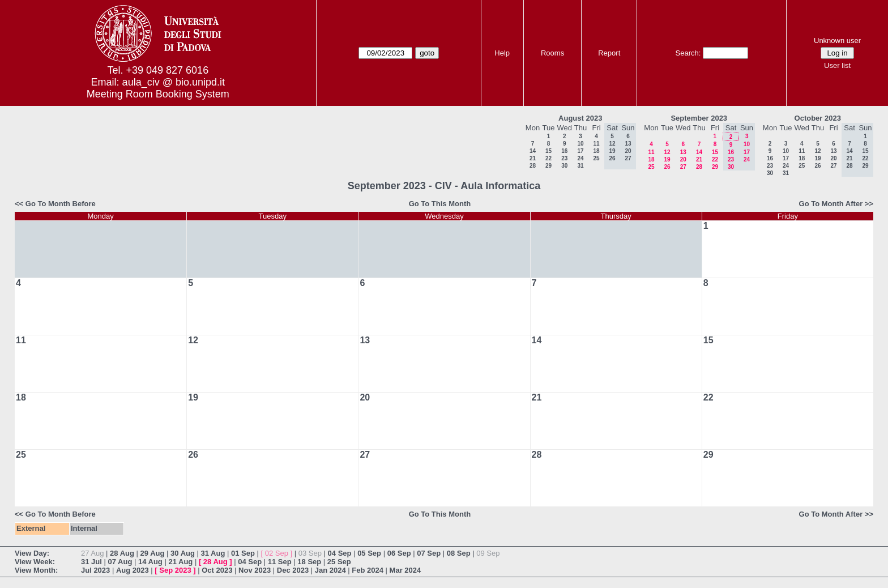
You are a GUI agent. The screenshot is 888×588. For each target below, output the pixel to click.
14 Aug (150, 562)
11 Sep (280, 562)
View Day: (32, 553)
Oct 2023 (217, 570)
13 (683, 152)
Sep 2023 (175, 570)
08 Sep (459, 553)
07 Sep (429, 553)
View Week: (35, 562)
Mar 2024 (405, 570)
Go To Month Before (61, 204)
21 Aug (180, 562)
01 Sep (243, 553)
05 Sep (369, 553)
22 (548, 158)
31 (580, 166)
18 (596, 151)
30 (564, 166)
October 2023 (818, 118)
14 (533, 151)
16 (564, 151)
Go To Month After (831, 204)
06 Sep (399, 553)
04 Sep (340, 553)
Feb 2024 (368, 570)
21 (533, 158)
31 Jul (91, 562)
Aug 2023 (133, 570)
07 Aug (120, 562)
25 (596, 158)
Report (609, 53)
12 (667, 152)
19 (667, 159)
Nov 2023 (255, 570)
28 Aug (122, 553)
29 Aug (153, 553)
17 (580, 151)
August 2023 (580, 118)
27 (683, 167)
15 (548, 151)
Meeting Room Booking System (158, 94)
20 (683, 159)
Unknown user (837, 41)
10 (580, 144)
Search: (688, 53)
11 (596, 144)
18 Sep (309, 562)
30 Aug (183, 553)
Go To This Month (440, 204)
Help (502, 53)
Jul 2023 (95, 570)
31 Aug (213, 553)
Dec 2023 (293, 570)
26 (667, 167)
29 (548, 166)
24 (580, 158)
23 (564, 158)
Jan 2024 (330, 570)
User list (837, 65)
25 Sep (339, 562)
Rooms (552, 53)
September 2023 (699, 118)
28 (533, 166)
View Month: (36, 570)
